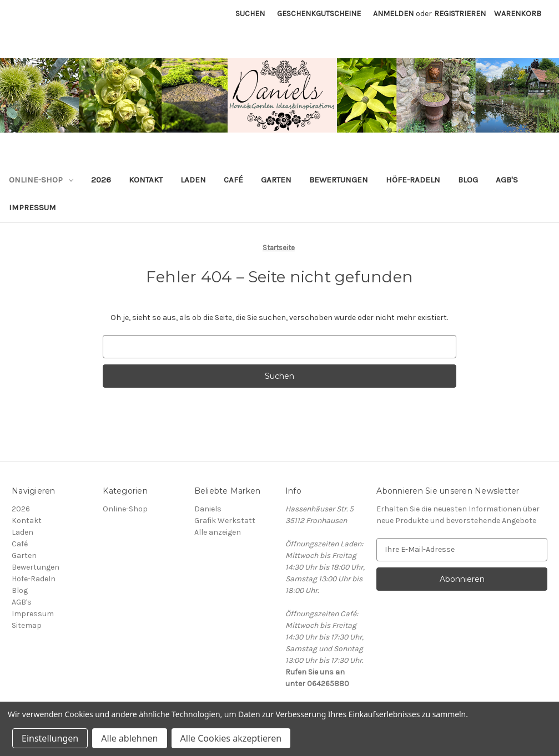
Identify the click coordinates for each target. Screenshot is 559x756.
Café (233, 180)
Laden (193, 180)
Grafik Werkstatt (225, 521)
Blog (468, 180)
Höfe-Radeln (413, 180)
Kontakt (146, 180)
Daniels (208, 509)
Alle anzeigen (218, 532)
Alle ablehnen (129, 738)
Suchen (250, 14)
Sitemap (27, 625)
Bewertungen (339, 180)
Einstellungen (50, 738)
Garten (276, 180)
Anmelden (393, 14)
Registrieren (460, 14)
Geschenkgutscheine (319, 14)
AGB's (507, 180)
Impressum (32, 207)
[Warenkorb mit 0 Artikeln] (518, 14)
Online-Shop (41, 180)
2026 (101, 180)
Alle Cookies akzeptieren (231, 738)
